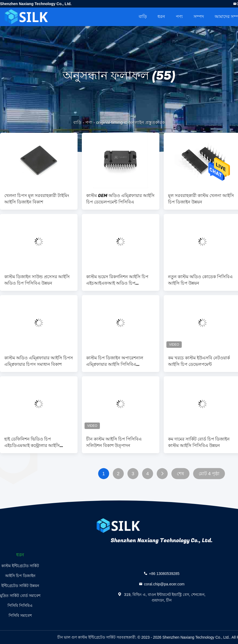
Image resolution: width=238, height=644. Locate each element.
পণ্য (179, 17)
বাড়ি (143, 17)
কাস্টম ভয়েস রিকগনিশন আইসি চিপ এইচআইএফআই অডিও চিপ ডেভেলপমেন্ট (117, 280)
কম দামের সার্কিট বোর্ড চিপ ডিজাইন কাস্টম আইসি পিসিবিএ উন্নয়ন (199, 442)
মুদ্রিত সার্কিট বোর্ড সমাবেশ (20, 596)
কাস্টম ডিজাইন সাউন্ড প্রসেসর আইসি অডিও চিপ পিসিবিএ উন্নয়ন (37, 280)
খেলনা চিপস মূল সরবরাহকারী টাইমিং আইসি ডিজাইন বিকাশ (37, 199)
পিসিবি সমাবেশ (20, 616)
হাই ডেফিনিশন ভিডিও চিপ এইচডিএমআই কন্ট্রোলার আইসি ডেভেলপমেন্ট (32, 442)
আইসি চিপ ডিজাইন (20, 576)
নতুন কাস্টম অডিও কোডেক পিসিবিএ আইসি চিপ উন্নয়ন (200, 280)
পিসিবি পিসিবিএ (20, 606)
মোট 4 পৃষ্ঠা (209, 474)
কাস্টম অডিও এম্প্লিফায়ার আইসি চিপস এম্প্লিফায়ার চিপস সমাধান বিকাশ (39, 361)
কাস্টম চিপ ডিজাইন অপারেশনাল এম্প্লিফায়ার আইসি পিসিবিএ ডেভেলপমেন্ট (115, 361)
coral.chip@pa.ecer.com (164, 584)
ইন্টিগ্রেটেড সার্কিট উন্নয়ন (20, 586)
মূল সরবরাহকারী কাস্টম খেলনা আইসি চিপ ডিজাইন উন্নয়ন (201, 199)
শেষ (180, 474)
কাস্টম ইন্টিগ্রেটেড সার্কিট (20, 566)
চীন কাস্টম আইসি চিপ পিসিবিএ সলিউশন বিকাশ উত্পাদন (114, 442)
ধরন (161, 17)
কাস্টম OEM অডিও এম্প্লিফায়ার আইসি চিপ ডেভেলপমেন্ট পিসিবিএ (120, 199)
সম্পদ (199, 17)
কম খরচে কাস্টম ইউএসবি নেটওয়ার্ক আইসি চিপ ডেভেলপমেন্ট (199, 361)
